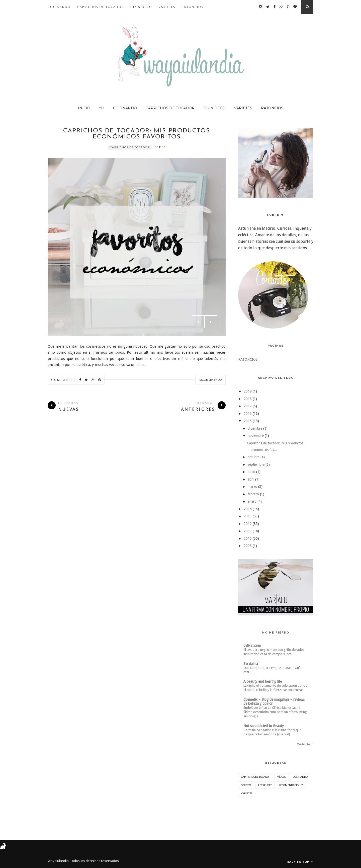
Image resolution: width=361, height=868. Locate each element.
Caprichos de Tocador (130, 147)
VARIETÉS (167, 7)
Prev (198, 322)
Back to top (300, 862)
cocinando (300, 777)
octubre (254, 457)
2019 (248, 391)
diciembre (255, 428)
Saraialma (251, 664)
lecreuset (265, 785)
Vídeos (282, 777)
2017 (248, 406)
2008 (248, 546)
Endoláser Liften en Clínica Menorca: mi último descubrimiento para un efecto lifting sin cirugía (275, 712)
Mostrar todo (305, 744)
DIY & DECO (141, 7)
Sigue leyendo (210, 380)
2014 (248, 509)
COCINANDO (59, 7)
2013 (248, 516)
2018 (248, 399)
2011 (248, 531)
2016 (248, 414)
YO (102, 108)
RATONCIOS (193, 7)
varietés (247, 793)
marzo (252, 487)
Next (211, 322)
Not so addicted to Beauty (264, 726)
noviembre (256, 436)
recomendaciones (291, 785)
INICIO (84, 108)
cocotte (246, 785)
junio (251, 472)
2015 (248, 421)
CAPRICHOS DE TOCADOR (101, 7)
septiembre (256, 464)
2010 (248, 538)
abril (251, 479)
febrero (253, 494)
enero (252, 501)
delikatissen (252, 646)
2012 (248, 524)
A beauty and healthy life (263, 681)
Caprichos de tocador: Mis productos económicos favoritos (137, 134)
